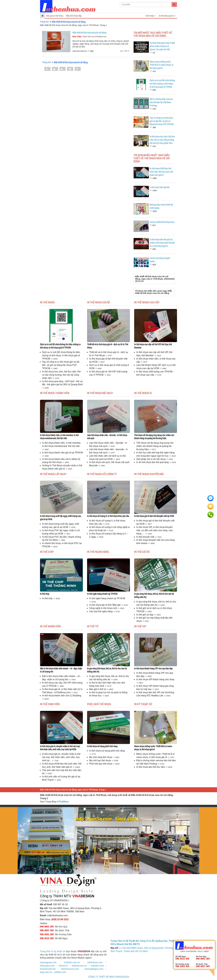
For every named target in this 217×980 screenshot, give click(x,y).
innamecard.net (48, 969)
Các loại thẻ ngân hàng (101, 611)
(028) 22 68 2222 (60, 919)
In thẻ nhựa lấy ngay (53, 474)
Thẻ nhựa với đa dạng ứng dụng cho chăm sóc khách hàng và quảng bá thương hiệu (154, 437)
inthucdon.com (47, 966)
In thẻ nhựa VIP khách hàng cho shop (155, 679)
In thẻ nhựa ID (143, 393)
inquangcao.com (48, 962)
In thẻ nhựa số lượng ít (102, 474)
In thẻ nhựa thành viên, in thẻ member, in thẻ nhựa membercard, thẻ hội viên (59, 437)
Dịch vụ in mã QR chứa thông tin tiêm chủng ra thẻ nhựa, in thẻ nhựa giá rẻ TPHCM (162, 84)
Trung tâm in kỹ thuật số (53, 951)
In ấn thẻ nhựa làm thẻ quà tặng (153, 462)
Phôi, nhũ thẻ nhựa (99, 704)
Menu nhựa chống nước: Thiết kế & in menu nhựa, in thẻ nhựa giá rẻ (162, 65)
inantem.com (98, 966)
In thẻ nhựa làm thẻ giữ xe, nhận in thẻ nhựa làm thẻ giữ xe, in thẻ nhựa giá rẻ (162, 243)
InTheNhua (63, 802)
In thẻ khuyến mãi (146, 537)
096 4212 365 (47, 938)
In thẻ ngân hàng (98, 552)
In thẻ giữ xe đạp (145, 615)
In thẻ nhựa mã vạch (100, 393)
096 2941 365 (47, 934)
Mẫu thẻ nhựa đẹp (74, 16)
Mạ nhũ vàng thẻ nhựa (101, 757)
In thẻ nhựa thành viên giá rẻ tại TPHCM (62, 453)
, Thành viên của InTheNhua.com (90, 37)
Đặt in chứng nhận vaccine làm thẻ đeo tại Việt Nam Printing (161, 102)
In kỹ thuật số (143, 704)
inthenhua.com (95, 962)
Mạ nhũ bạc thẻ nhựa (100, 760)
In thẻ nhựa (47, 302)
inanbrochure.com (70, 969)
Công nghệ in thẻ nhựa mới (103, 608)
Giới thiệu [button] (151, 16)
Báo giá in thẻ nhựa (55, 16)
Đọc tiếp (125, 51)
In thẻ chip (47, 552)
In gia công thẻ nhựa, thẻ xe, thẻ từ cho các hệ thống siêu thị (154, 595)
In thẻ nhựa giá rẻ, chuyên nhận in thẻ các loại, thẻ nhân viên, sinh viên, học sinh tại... (61, 757)
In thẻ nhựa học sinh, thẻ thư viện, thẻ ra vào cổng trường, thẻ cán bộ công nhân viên (162, 140)
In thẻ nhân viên (50, 626)
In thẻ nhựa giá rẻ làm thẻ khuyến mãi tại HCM (154, 516)
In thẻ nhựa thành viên (55, 393)
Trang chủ (44, 22)
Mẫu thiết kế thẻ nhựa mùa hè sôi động (89, 32)
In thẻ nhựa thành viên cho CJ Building (62, 696)
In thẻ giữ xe (142, 552)
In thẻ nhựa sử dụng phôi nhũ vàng (102, 746)
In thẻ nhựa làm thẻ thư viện (151, 767)
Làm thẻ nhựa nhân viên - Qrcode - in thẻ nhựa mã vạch (107, 437)
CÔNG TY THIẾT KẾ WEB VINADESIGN (109, 977)
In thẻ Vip (140, 626)
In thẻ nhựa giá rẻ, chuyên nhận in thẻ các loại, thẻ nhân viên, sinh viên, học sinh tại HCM (60, 748)
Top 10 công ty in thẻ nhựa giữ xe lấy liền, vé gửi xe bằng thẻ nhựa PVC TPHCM (162, 121)
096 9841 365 (47, 927)
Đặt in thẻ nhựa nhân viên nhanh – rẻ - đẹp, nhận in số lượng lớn (61, 670)
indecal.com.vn (80, 966)
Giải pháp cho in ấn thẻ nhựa (151, 459)
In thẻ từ (93, 626)
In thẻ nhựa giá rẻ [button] (167, 16)
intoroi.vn (63, 966)
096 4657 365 (47, 930)
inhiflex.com (60, 972)
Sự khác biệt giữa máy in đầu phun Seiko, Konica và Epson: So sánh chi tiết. (162, 46)
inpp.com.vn (46, 972)
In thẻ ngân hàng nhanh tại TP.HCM (102, 594)
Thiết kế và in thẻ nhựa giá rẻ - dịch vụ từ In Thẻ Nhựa (108, 346)
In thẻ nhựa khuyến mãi (149, 474)
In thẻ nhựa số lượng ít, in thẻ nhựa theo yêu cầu (108, 516)
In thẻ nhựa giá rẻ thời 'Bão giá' (105, 605)
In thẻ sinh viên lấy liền (160, 187)
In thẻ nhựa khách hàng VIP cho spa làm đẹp (153, 668)
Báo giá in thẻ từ (98, 689)
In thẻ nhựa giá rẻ (98, 302)
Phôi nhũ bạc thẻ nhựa (101, 764)
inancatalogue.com (94, 969)
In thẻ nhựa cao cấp (147, 302)
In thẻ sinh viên (50, 704)
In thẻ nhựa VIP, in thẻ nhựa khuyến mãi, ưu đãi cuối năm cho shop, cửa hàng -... (154, 530)
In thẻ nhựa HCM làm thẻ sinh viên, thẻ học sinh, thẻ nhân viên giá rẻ (161, 172)
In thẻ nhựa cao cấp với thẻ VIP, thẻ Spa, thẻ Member (153, 346)
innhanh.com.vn (72, 962)
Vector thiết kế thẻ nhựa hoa (162, 222)
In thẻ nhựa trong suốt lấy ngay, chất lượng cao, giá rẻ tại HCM (61, 518)
